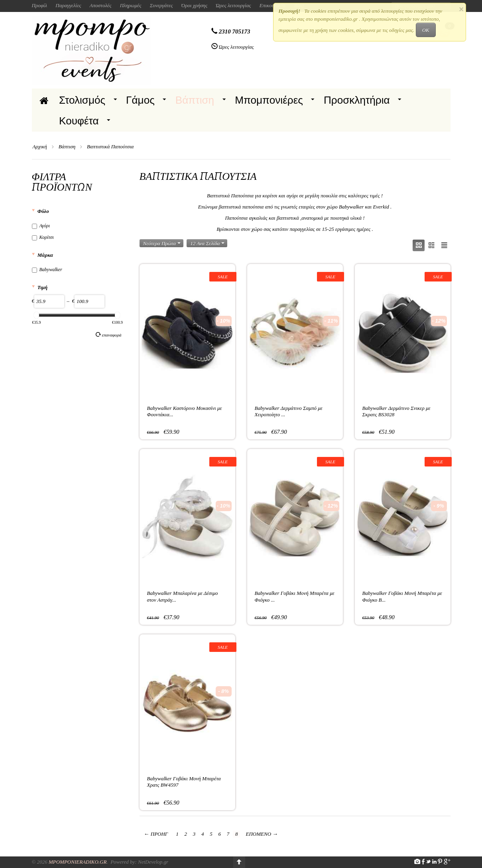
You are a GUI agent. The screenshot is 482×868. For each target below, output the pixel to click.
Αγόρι (41, 226)
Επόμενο (262, 834)
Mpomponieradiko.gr (78, 862)
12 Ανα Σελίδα (207, 243)
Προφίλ (40, 5)
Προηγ (156, 834)
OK (426, 30)
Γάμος (140, 100)
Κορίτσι (43, 237)
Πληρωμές (131, 5)
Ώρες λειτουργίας (234, 5)
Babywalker (47, 270)
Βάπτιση (195, 100)
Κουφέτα (79, 121)
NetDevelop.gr (153, 862)
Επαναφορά (108, 335)
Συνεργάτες (161, 5)
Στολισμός (82, 100)
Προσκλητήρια (357, 100)
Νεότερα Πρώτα (162, 243)
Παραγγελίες (68, 5)
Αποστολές (101, 5)
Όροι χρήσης (195, 5)
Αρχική (40, 147)
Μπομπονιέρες (269, 100)
